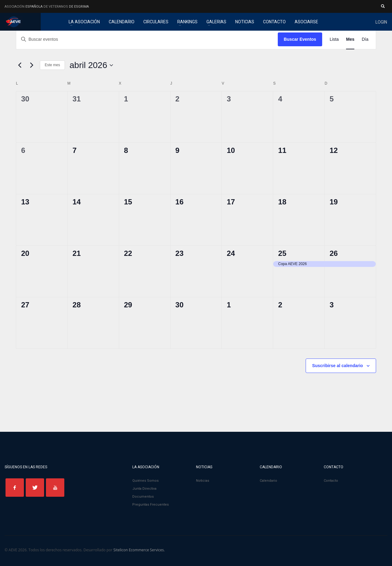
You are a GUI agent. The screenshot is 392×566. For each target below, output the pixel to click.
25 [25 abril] (282, 253)
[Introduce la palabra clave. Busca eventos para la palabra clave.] (147, 39)
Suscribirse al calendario (337, 366)
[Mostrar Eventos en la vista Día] (365, 39)
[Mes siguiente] (32, 65)
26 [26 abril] (334, 253)
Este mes (52, 65)
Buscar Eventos (300, 39)
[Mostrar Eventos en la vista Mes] (350, 39)
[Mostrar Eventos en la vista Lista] (334, 39)
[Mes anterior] (20, 65)
